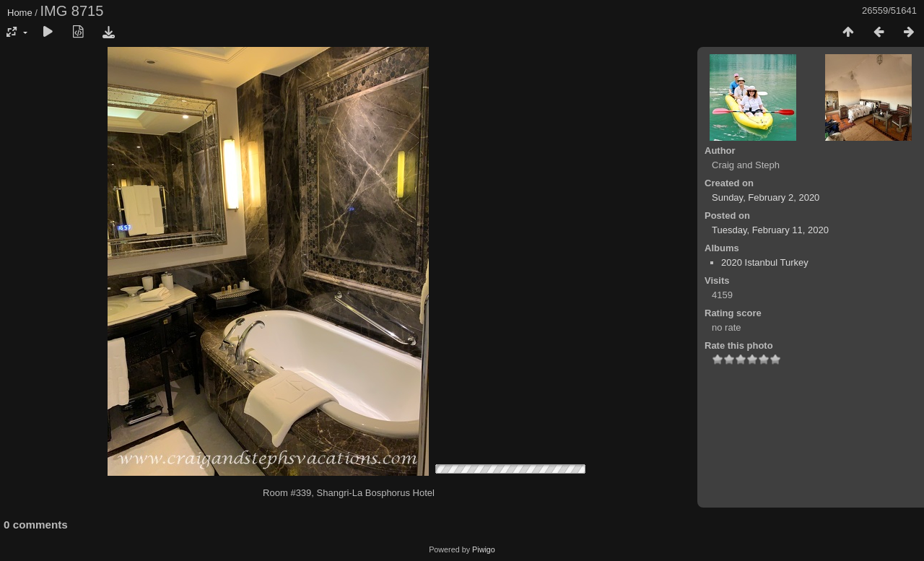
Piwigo (484, 549)
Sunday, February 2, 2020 (766, 197)
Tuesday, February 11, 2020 (770, 230)
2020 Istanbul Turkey (765, 262)
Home (20, 13)
